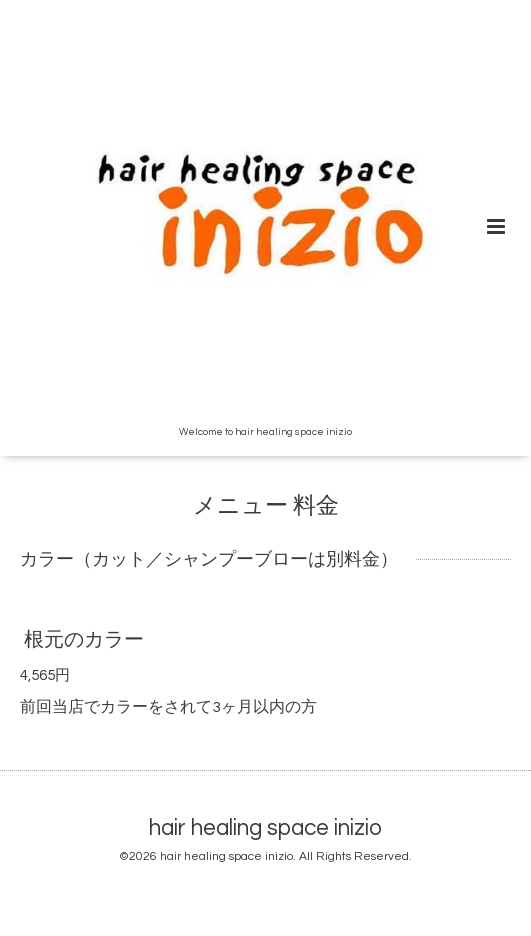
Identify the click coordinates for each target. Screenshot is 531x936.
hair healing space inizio (265, 828)
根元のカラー (84, 640)
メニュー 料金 (266, 506)
